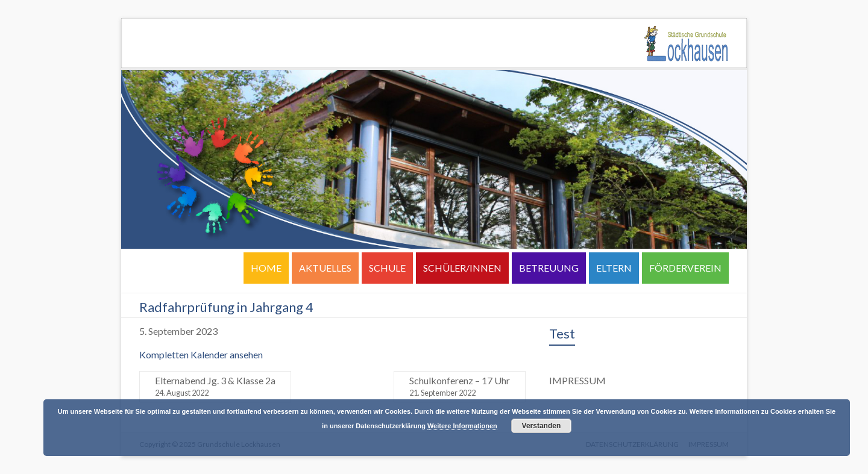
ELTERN (614, 268)
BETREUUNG (549, 268)
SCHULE (387, 268)
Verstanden (542, 426)
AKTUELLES (325, 268)
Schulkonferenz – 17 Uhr (460, 387)
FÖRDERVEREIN (685, 268)
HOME (266, 268)
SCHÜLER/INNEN (462, 268)
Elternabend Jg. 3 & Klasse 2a (215, 387)
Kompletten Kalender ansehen (201, 354)
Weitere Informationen (462, 426)
